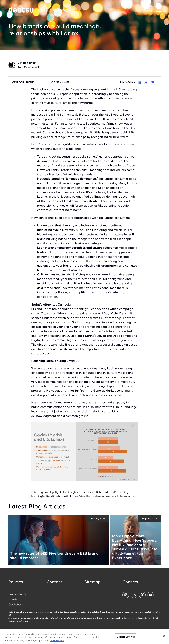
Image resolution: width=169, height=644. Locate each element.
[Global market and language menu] (53, 10)
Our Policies (16, 605)
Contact (54, 582)
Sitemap (92, 582)
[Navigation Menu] (152, 10)
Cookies (14, 599)
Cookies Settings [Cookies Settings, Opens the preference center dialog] (126, 638)
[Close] (164, 637)
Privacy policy (17, 594)
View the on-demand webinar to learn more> (107, 496)
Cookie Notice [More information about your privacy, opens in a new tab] (57, 642)
